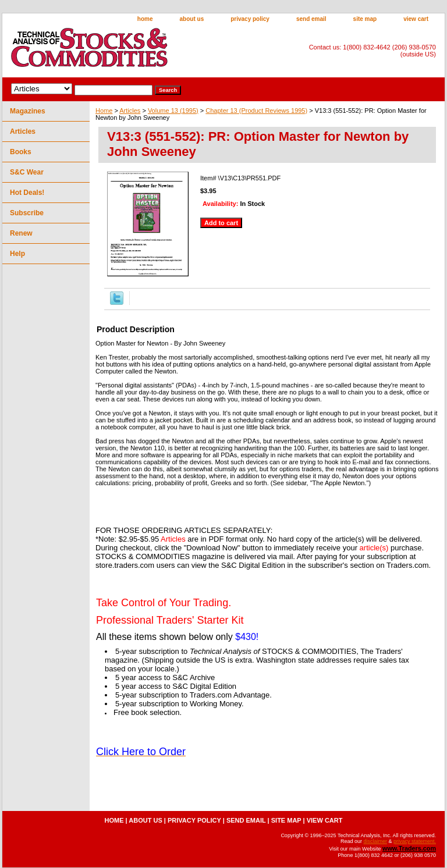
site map (365, 19)
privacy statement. (415, 841)
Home (104, 111)
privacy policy (250, 19)
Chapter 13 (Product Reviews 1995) (256, 111)
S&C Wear (27, 172)
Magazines (28, 111)
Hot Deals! (27, 193)
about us (192, 19)
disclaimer (375, 841)
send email (311, 19)
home (145, 19)
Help (17, 254)
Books (21, 152)
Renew (21, 233)
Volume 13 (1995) (173, 111)
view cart (416, 19)
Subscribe (27, 213)
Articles (130, 111)
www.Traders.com (409, 848)
